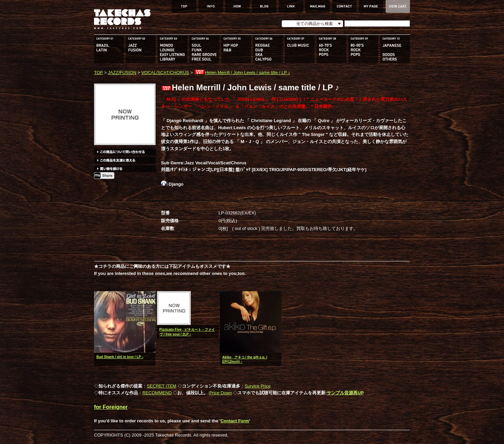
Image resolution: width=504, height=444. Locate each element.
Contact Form (235, 421)
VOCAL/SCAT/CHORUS (165, 73)
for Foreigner (111, 407)
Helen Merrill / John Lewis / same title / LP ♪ (242, 73)
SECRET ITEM (162, 386)
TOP (98, 73)
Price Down (221, 393)
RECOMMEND (157, 393)
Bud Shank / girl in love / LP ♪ (120, 357)
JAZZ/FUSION (122, 73)
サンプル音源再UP (345, 393)
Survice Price (258, 386)
